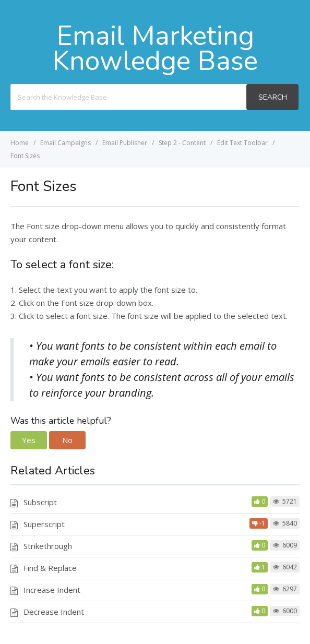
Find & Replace (50, 568)
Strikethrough (48, 546)
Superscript (44, 524)
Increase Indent (52, 590)
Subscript (40, 502)
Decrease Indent (54, 612)
